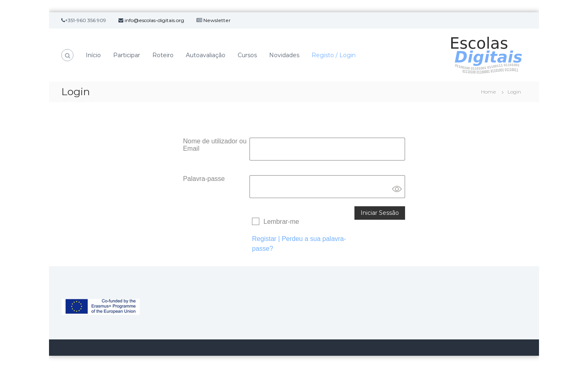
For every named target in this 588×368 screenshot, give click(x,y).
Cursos (247, 55)
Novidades (284, 55)
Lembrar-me (281, 222)
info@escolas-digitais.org (154, 20)
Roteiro (163, 55)
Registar (264, 239)
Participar (127, 55)
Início (93, 55)
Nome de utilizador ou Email (215, 145)
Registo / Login (334, 55)
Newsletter (217, 20)
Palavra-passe (204, 179)
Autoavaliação (206, 55)
